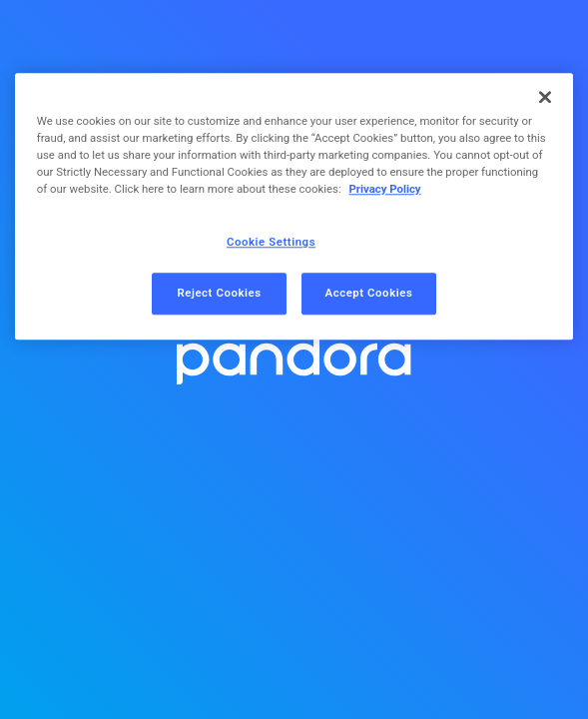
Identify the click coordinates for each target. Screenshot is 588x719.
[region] (294, 206)
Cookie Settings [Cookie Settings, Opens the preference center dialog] (271, 243)
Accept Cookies (369, 294)
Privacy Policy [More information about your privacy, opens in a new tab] (384, 190)
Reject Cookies (219, 294)
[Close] (545, 97)
